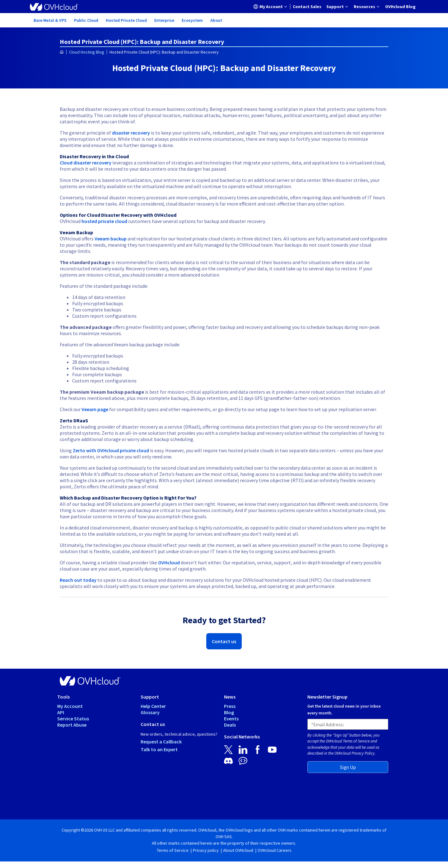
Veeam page (95, 409)
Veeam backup (111, 239)
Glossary (150, 712)
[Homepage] (62, 52)
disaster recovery (131, 133)
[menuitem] (271, 7)
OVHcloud (169, 562)
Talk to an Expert (159, 749)
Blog (229, 712)
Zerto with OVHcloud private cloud (111, 450)
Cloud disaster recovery (86, 163)
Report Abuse (72, 725)
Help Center (153, 706)
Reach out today (78, 580)
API (61, 712)
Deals (230, 725)
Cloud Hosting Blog (87, 52)
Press (230, 706)
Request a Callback (161, 742)
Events (231, 719)
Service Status (73, 719)
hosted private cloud (104, 221)
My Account (70, 706)
